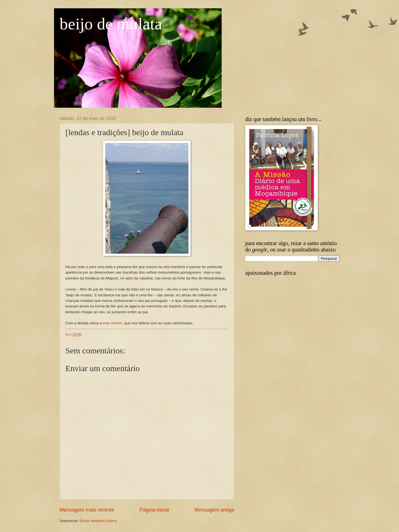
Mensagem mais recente (87, 510)
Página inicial (154, 510)
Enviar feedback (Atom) (98, 521)
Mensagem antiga (214, 510)
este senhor (112, 323)
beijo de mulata (111, 24)
